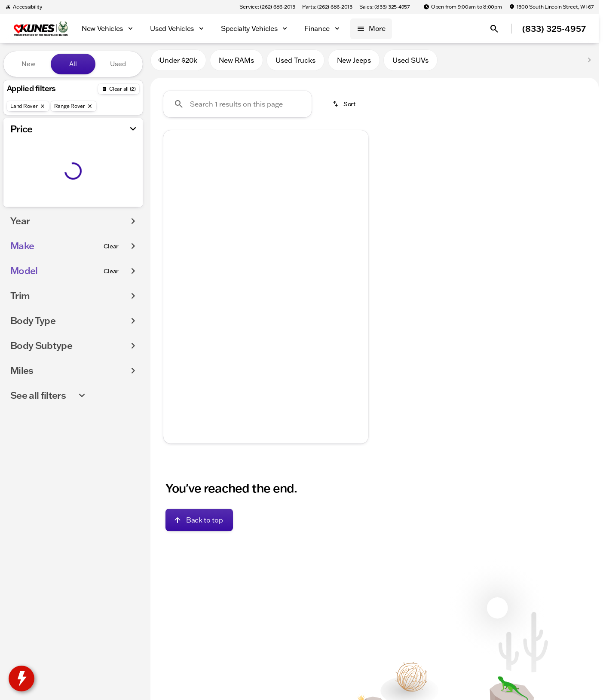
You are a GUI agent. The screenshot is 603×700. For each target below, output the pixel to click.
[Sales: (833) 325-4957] (384, 7)
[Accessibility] (24, 7)
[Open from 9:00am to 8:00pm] (463, 7)
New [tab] (28, 64)
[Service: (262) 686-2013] (267, 7)
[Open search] (494, 29)
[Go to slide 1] (239, 277)
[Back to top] (199, 524)
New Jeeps (354, 64)
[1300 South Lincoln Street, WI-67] (551, 7)
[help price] (177, 348)
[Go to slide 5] (290, 277)
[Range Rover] (73, 106)
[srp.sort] (345, 108)
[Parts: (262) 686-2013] (327, 7)
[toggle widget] (21, 679)
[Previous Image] (176, 211)
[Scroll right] (359, 324)
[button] (179, 211)
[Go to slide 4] (277, 277)
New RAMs (236, 64)
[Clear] (111, 263)
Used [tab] (118, 64)
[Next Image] (355, 211)
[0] (28, 205)
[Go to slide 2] (251, 277)
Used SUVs (410, 64)
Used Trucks (295, 64)
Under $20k (178, 64)
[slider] (20, 161)
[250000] (113, 205)
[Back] (119, 89)
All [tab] (73, 64)
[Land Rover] (28, 106)
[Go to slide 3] (264, 277)
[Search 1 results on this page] (237, 108)
